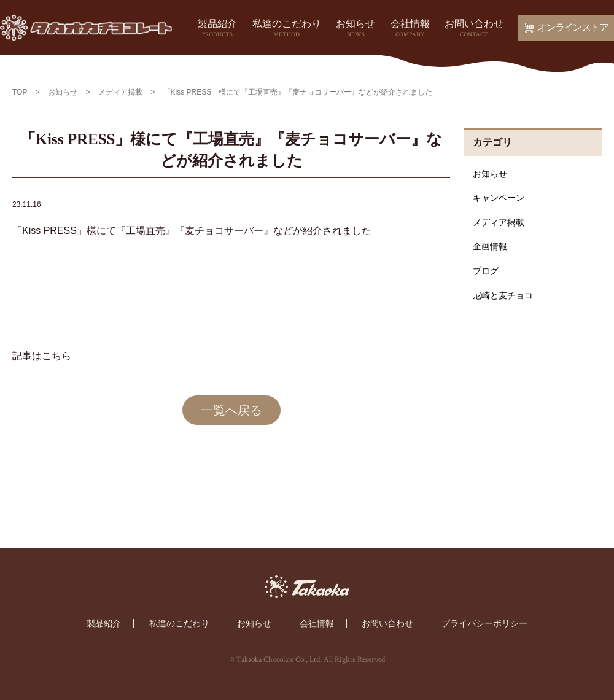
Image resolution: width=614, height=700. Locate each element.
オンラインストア (566, 27)
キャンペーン (499, 198)
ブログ (486, 271)
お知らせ (356, 29)
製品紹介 (217, 29)
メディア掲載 (499, 222)
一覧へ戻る (231, 410)
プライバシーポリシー (484, 623)
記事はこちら (42, 356)
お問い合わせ (474, 29)
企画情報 (490, 246)
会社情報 (410, 29)
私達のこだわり (287, 29)
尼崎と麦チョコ (503, 295)
